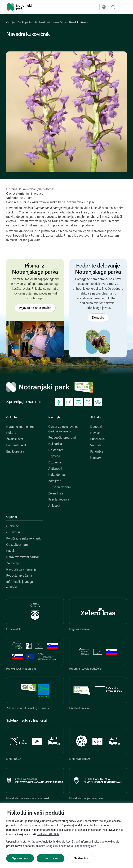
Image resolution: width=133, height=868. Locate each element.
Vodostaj (96, 446)
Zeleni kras (56, 494)
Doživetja (55, 463)
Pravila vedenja (59, 500)
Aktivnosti (55, 469)
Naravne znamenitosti (21, 427)
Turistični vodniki (60, 487)
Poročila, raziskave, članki (24, 539)
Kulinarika (55, 444)
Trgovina (54, 456)
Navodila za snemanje (21, 570)
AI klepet (54, 506)
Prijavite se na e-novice (35, 308)
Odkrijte (10, 23)
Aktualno (96, 418)
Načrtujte (54, 418)
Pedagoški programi (62, 438)
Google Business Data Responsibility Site (71, 846)
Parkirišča (97, 452)
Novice (95, 433)
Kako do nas (57, 475)
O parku (12, 517)
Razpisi (11, 551)
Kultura (11, 433)
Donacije (98, 318)
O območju (14, 526)
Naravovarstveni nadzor (23, 557)
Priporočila (97, 439)
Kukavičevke (59, 23)
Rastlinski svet (42, 23)
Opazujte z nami (17, 545)
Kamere (96, 458)
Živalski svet (15, 439)
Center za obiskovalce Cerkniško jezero (63, 429)
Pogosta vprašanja (19, 576)
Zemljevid (55, 481)
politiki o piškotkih (48, 835)
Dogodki (96, 427)
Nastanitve (56, 450)
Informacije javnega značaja (20, 584)
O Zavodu (13, 532)
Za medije (13, 564)
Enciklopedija (25, 23)
